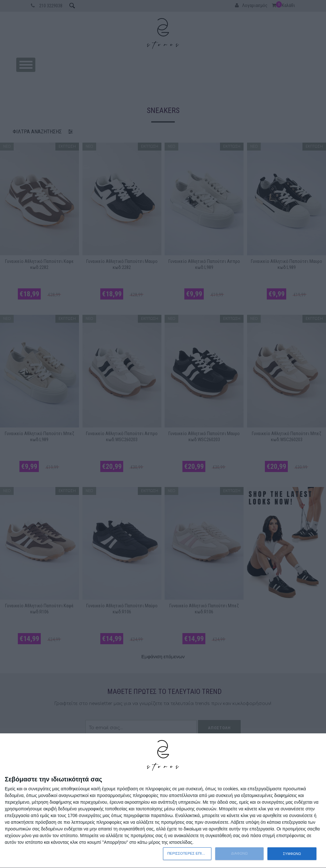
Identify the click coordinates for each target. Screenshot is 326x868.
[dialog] (163, 801)
